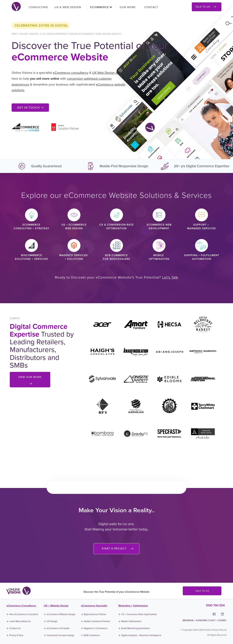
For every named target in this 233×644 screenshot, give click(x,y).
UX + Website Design (56, 606)
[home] (16, 6)
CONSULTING (38, 7)
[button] (100, 7)
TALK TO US (202, 591)
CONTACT (151, 7)
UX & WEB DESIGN (68, 7)
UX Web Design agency (109, 73)
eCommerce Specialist (94, 606)
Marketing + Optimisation (133, 606)
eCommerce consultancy (71, 73)
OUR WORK (128, 7)
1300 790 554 (215, 605)
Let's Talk (170, 277)
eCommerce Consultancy (21, 606)
